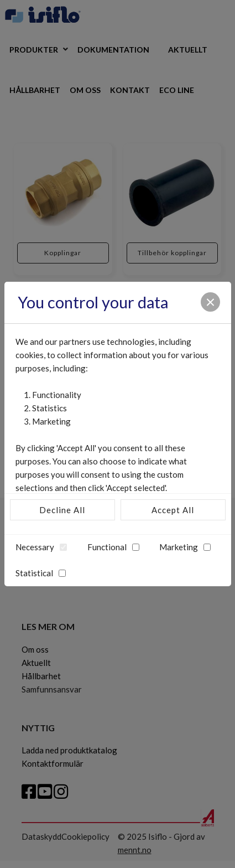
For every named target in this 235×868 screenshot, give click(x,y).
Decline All (62, 510)
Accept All (173, 510)
